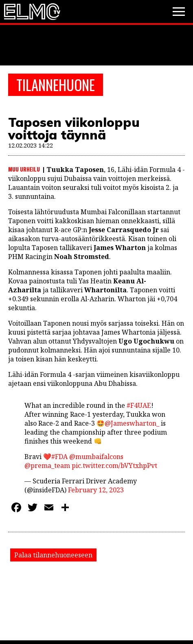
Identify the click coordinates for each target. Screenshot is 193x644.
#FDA (59, 457)
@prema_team (47, 466)
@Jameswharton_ (132, 423)
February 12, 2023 (96, 490)
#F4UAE (139, 405)
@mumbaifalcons (96, 457)
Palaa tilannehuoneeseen (53, 555)
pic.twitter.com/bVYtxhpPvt (114, 466)
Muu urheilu (24, 169)
